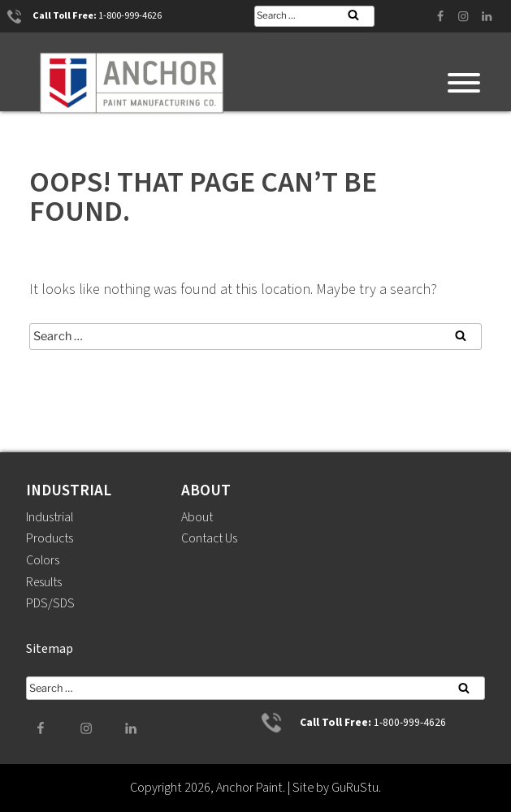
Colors (43, 560)
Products (50, 538)
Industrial (50, 517)
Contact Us (210, 538)
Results (45, 582)
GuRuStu (355, 788)
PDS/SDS (50, 603)
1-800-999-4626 (130, 16)
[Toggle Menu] (464, 83)
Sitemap (50, 649)
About (197, 517)
